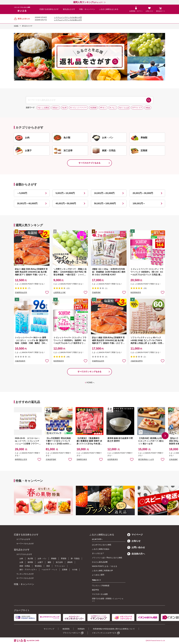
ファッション (60, 566)
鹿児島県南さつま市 (146, 459)
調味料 (70, 562)
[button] (165, 436)
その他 (75, 570)
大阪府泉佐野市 (137, 361)
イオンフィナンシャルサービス (104, 633)
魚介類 (30, 558)
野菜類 (64, 558)
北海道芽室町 (51, 459)
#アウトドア (137, 108)
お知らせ (134, 541)
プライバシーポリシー (71, 633)
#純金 (148, 108)
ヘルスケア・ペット (49, 570)
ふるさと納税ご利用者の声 (102, 571)
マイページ (135, 535)
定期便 (65, 570)
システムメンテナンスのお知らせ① (68, 20)
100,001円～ (139, 203)
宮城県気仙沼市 (21, 292)
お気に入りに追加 (39, 459)
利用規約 (81, 629)
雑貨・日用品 (25, 566)
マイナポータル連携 (100, 594)
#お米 (65, 108)
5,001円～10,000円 (65, 193)
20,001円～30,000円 (143, 193)
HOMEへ (90, 383)
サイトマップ (49, 629)
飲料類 (30, 562)
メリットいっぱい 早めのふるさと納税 (107, 558)
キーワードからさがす (25, 544)
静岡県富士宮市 (21, 459)
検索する (149, 100)
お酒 (21, 562)
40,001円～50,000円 (66, 203)
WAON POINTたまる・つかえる (105, 566)
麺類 (49, 562)
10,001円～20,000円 (104, 193)
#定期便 (93, 108)
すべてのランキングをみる (89, 372)
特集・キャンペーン (87, 9)
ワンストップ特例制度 (101, 586)
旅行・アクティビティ (28, 570)
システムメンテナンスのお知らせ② (68, 17)
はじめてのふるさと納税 (102, 545)
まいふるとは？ (98, 553)
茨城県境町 (96, 292)
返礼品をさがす (69, 9)
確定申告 (95, 590)
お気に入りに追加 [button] (47, 292)
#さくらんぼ (124, 108)
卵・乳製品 (75, 558)
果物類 (54, 558)
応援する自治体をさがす (49, 9)
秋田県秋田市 (136, 292)
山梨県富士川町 (60, 292)
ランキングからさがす (25, 574)
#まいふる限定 (43, 108)
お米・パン (42, 558)
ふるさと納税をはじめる (109, 9)
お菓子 (40, 562)
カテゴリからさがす (24, 554)
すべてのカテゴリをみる (89, 163)
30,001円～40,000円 (27, 203)
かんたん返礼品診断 (100, 562)
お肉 (21, 558)
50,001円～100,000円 (105, 203)
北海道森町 (173, 459)
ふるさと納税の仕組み (101, 549)
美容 (48, 566)
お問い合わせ (136, 547)
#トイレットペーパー (78, 108)
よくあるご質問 (98, 575)
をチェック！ (88, 2)
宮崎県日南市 (82, 459)
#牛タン (103, 108)
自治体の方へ (136, 554)
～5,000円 (22, 193)
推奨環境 (66, 629)
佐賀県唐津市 (113, 459)
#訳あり (56, 108)
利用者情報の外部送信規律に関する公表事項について (114, 629)
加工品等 (59, 562)
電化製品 (38, 566)
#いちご (113, 108)
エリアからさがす (23, 539)
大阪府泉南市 (20, 361)
